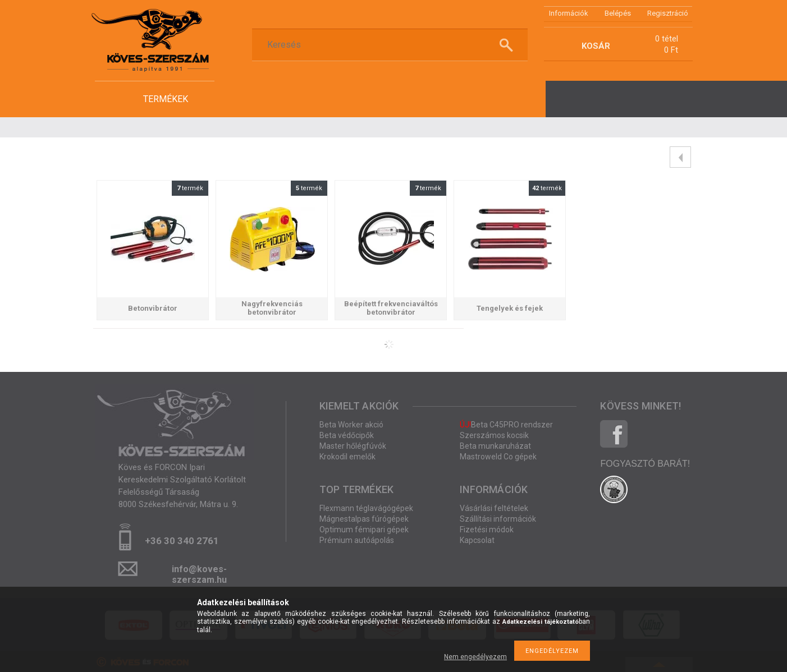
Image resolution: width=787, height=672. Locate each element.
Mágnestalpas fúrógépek (364, 519)
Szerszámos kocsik (494, 435)
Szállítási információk (498, 519)
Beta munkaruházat (495, 446)
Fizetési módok (487, 530)
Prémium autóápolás (357, 540)
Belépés (618, 13)
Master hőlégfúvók (353, 446)
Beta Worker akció (351, 425)
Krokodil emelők (347, 457)
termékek (166, 99)
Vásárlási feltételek (494, 508)
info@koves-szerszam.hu (199, 572)
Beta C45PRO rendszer (506, 425)
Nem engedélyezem (475, 657)
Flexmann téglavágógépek (366, 508)
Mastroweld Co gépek (498, 457)
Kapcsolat (477, 540)
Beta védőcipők (347, 435)
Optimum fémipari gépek (364, 530)
